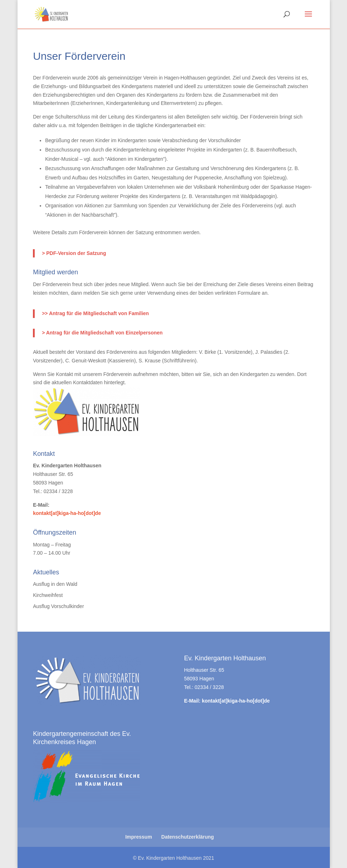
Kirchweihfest (48, 595)
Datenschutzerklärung (188, 837)
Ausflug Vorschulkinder (58, 606)
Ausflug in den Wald (55, 584)
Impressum (139, 837)
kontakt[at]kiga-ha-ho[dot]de (67, 513)
